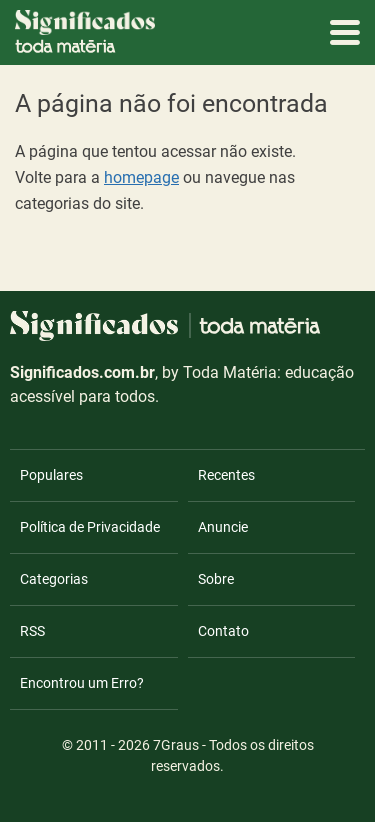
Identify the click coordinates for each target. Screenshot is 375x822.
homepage (141, 177)
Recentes (226, 475)
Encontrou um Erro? (82, 683)
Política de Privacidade (90, 527)
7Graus (176, 745)
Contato (223, 631)
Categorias (54, 579)
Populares (51, 475)
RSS (32, 631)
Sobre (216, 579)
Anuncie (223, 527)
